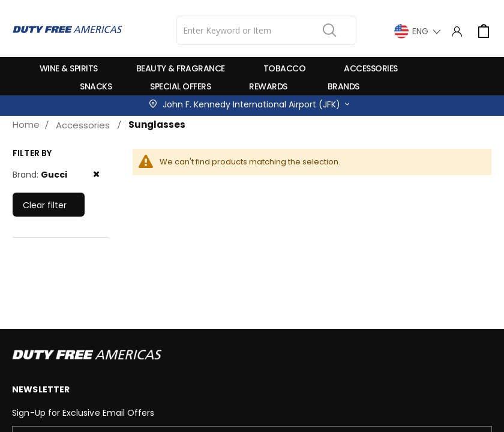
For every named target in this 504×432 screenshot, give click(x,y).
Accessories (83, 125)
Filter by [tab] (32, 153)
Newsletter (41, 389)
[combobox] (266, 30)
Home (26, 124)
